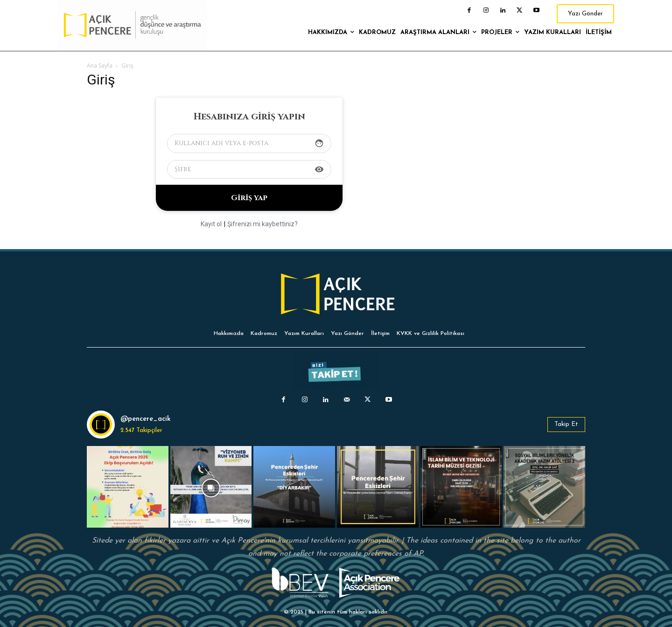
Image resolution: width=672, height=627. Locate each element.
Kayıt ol (211, 224)
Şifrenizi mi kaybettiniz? (262, 224)
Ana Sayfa (100, 66)
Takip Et (566, 424)
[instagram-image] (128, 487)
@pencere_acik (146, 419)
